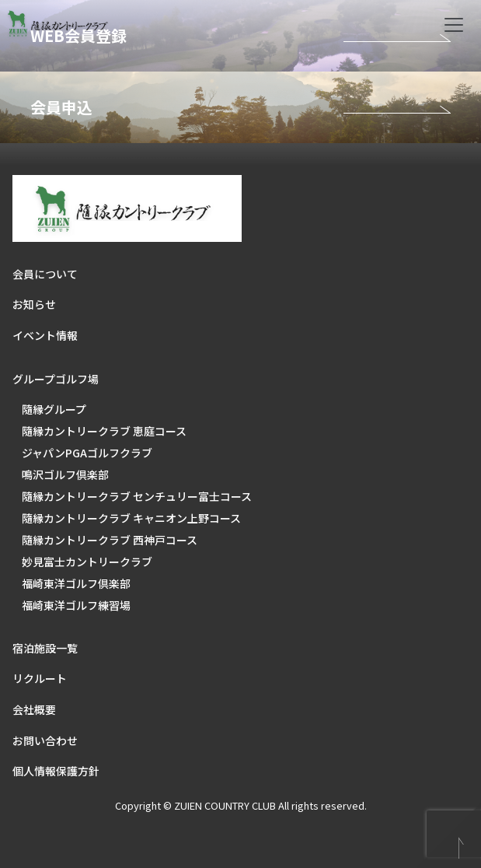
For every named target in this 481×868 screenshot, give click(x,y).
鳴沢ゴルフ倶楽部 (65, 474)
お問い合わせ (45, 740)
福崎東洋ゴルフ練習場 (76, 605)
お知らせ (34, 304)
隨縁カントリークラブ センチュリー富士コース (137, 496)
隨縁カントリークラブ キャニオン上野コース (131, 518)
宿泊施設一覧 (45, 648)
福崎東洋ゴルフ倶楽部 (76, 583)
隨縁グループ (54, 409)
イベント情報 (45, 335)
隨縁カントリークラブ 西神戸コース (110, 540)
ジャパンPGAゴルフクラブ (87, 453)
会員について (45, 274)
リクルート (40, 678)
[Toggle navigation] (454, 25)
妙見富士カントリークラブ (87, 562)
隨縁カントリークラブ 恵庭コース (104, 431)
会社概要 (34, 709)
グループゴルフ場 (56, 379)
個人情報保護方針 (56, 771)
